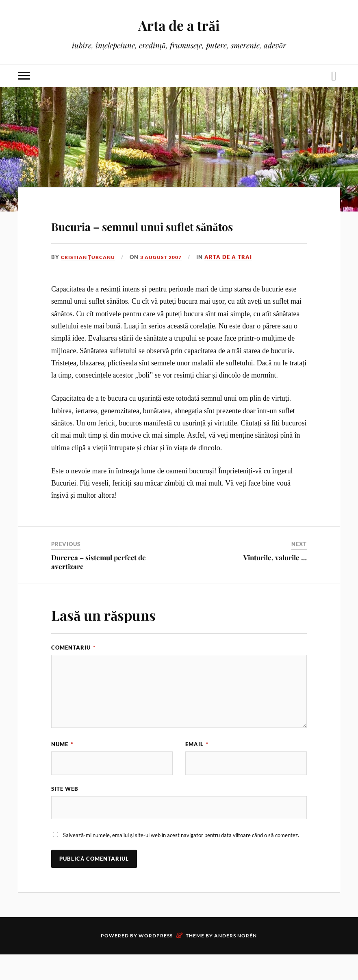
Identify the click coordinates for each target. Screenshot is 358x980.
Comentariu (73, 671)
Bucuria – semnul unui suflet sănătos (171, 235)
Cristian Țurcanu (90, 281)
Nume (62, 768)
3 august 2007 (167, 281)
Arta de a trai (236, 281)
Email (197, 768)
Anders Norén (235, 961)
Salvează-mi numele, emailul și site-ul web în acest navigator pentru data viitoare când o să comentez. (181, 861)
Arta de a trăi (179, 25)
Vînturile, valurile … (275, 581)
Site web (65, 813)
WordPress (156, 961)
